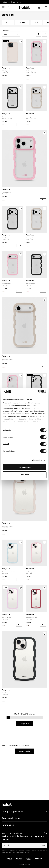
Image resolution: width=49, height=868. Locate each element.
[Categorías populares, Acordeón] (24, 811)
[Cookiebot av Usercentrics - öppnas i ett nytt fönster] (37, 391)
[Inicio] (4, 745)
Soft (36, 22)
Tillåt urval (24, 475)
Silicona (22, 22)
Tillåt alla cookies (25, 467)
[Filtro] (45, 34)
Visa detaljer (37, 460)
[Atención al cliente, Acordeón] (24, 818)
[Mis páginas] (39, 7)
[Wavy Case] (13, 52)
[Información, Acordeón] (24, 825)
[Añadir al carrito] (43, 79)
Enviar (43, 845)
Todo (8, 22)
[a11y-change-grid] (39, 34)
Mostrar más (24, 751)
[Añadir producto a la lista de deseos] (21, 41)
